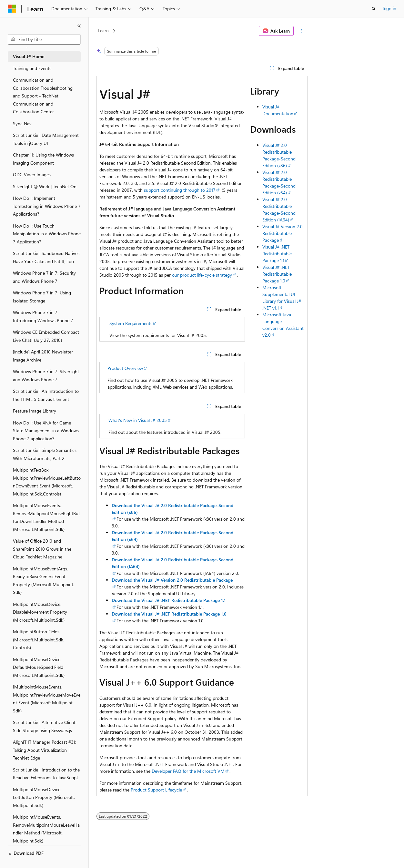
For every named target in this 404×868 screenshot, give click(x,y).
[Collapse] (79, 26)
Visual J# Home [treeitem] (29, 56)
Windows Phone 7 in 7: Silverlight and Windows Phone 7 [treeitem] (46, 375)
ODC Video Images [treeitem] (32, 174)
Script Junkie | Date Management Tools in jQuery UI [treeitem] (46, 139)
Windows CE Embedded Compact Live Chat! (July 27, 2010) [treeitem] (46, 336)
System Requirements (131, 323)
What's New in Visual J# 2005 (138, 420)
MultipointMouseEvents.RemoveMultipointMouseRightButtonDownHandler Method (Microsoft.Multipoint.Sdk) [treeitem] (46, 517)
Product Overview (125, 368)
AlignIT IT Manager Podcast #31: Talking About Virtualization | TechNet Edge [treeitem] (45, 750)
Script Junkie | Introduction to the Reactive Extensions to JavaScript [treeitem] (46, 774)
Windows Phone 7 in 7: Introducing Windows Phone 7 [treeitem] (43, 316)
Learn (103, 31)
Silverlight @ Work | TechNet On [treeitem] (45, 186)
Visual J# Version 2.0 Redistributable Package (283, 233)
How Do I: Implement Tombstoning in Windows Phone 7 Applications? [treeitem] (47, 206)
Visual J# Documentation (278, 110)
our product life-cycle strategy (202, 275)
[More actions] (302, 31)
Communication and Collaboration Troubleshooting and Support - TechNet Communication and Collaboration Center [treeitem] (43, 96)
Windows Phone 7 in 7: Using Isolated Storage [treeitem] (42, 297)
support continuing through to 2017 (180, 190)
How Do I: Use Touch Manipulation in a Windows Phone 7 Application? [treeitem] (47, 234)
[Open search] (374, 9)
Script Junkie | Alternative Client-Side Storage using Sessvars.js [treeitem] (45, 726)
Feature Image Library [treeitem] (35, 411)
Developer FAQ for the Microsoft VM (188, 771)
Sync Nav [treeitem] (22, 123)
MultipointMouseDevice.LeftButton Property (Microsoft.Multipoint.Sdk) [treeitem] (44, 797)
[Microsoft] (12, 9)
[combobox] (44, 39)
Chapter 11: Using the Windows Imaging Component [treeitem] (43, 159)
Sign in (389, 8)
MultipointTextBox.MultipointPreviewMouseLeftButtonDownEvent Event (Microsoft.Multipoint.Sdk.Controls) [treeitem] (47, 482)
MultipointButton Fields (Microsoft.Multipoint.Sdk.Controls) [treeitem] (39, 639)
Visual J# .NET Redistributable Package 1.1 (277, 254)
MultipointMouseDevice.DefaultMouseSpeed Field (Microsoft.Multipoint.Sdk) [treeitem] (39, 667)
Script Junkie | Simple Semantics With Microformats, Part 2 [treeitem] (45, 454)
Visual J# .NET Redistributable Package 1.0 (277, 274)
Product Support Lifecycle (156, 790)
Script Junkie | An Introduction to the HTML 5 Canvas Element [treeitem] (46, 395)
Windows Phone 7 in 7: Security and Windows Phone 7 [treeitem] (44, 277)
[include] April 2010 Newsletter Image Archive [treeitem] (43, 356)
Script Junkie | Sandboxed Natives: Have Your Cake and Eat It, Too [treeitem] (47, 257)
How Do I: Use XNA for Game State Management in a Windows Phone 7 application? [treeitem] (46, 431)
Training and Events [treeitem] (32, 68)
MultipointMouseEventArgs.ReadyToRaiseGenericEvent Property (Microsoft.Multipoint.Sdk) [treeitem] (44, 581)
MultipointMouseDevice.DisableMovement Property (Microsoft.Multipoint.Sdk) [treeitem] (40, 612)
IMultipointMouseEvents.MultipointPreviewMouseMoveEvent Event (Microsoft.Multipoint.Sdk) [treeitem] (47, 699)
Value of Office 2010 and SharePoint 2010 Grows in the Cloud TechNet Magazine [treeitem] (42, 549)
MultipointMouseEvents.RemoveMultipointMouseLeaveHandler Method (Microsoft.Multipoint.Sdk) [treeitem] (46, 829)
